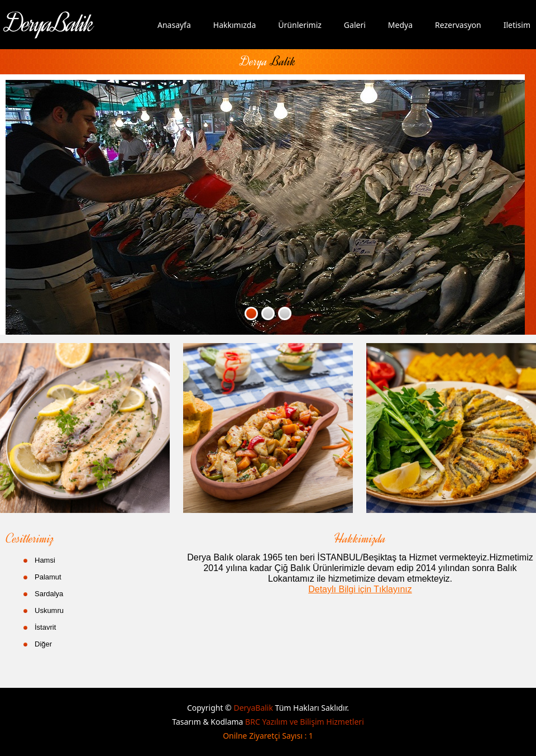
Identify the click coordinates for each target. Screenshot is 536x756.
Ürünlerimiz (300, 25)
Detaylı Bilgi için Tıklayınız (360, 589)
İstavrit (45, 627)
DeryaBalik (254, 708)
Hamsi (45, 560)
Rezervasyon (458, 25)
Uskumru (49, 610)
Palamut (48, 577)
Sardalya (49, 594)
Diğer (43, 644)
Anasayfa (174, 25)
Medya (400, 25)
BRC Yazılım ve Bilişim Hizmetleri (305, 722)
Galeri (355, 25)
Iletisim (517, 25)
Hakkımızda (235, 25)
